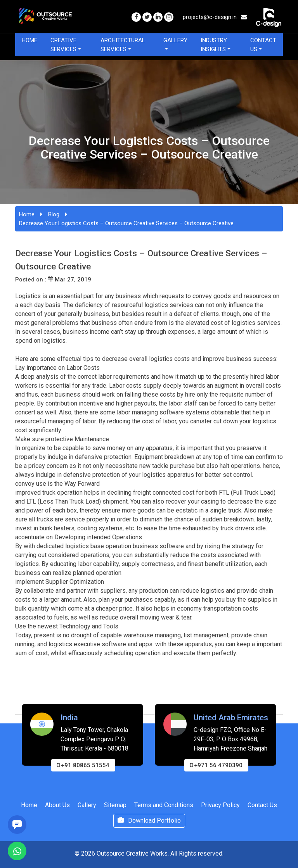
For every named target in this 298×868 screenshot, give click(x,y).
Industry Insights (214, 45)
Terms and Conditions (164, 805)
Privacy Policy (220, 805)
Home (29, 40)
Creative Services (63, 45)
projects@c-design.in (215, 17)
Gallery (175, 40)
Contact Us (263, 45)
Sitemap (115, 805)
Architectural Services (123, 45)
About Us (57, 805)
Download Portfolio (149, 821)
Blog (54, 214)
